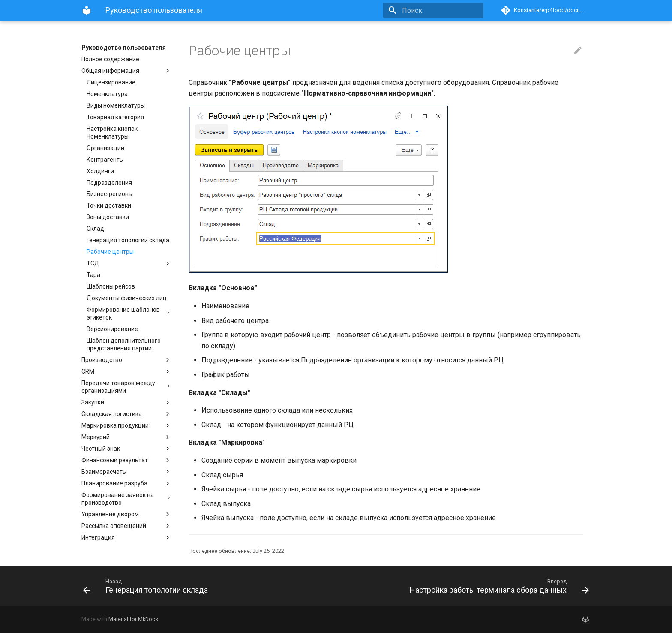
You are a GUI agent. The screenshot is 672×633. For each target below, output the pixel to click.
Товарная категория (115, 117)
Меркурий (126, 437)
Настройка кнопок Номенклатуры (112, 133)
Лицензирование (111, 82)
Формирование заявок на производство (126, 499)
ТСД (129, 263)
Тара (93, 275)
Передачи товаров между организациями (126, 387)
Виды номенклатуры (116, 105)
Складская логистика (126, 414)
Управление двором (126, 514)
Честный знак (126, 449)
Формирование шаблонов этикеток (129, 313)
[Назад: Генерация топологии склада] (206, 586)
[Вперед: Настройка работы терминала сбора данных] (466, 586)
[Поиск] (433, 10)
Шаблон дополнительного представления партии (124, 344)
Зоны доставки (108, 217)
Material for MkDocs (133, 619)
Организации (105, 148)
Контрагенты (105, 160)
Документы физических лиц (127, 298)
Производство (126, 360)
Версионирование (112, 329)
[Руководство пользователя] (87, 10)
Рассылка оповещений (126, 526)
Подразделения (109, 183)
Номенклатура (107, 94)
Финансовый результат (126, 460)
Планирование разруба (126, 483)
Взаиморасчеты (126, 472)
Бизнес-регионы (110, 194)
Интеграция (126, 537)
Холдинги (100, 171)
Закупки (126, 402)
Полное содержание (110, 59)
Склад (95, 229)
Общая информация (126, 71)
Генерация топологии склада (128, 240)
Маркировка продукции (126, 425)
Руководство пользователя (124, 48)
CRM (126, 371)
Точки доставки (109, 205)
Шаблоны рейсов (111, 286)
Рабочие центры (110, 252)
